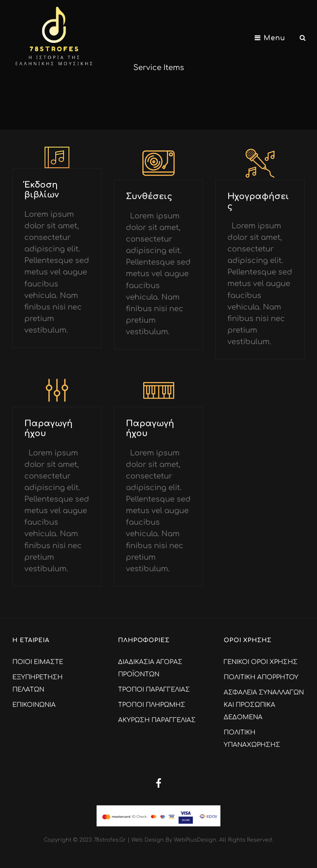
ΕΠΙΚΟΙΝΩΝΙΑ (34, 705)
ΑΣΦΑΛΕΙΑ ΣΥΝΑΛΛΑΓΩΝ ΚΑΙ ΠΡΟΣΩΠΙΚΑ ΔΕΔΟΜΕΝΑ (264, 705)
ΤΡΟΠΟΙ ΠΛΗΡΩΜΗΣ (152, 705)
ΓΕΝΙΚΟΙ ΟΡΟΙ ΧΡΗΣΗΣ (261, 662)
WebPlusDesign (195, 840)
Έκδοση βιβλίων (42, 190)
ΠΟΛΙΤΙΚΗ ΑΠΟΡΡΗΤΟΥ (261, 677)
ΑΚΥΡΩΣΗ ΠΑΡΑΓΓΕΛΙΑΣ (157, 720)
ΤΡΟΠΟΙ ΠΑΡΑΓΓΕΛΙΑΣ (154, 690)
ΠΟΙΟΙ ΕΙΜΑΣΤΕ (38, 662)
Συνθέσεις (149, 196)
